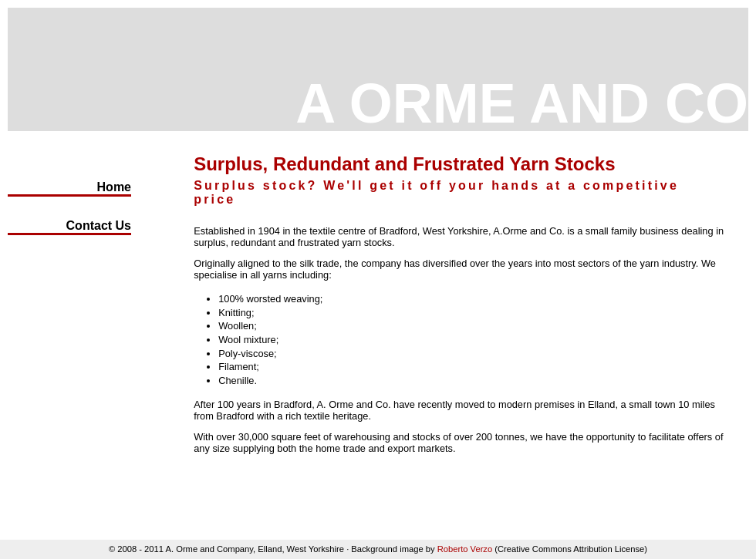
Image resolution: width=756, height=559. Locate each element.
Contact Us (99, 226)
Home (114, 187)
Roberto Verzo (465, 549)
